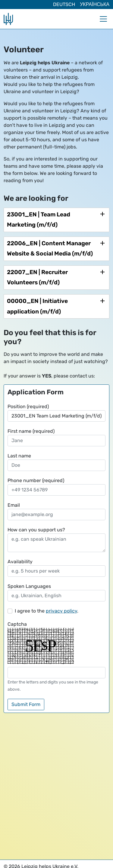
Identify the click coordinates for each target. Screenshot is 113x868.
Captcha (17, 624)
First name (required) (31, 431)
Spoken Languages (29, 586)
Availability (20, 562)
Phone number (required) (36, 480)
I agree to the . (47, 611)
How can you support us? (36, 530)
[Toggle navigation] (103, 19)
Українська (95, 4)
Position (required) (28, 406)
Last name (19, 456)
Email (14, 505)
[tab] (56, 220)
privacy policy (61, 611)
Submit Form (26, 704)
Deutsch (64, 4)
